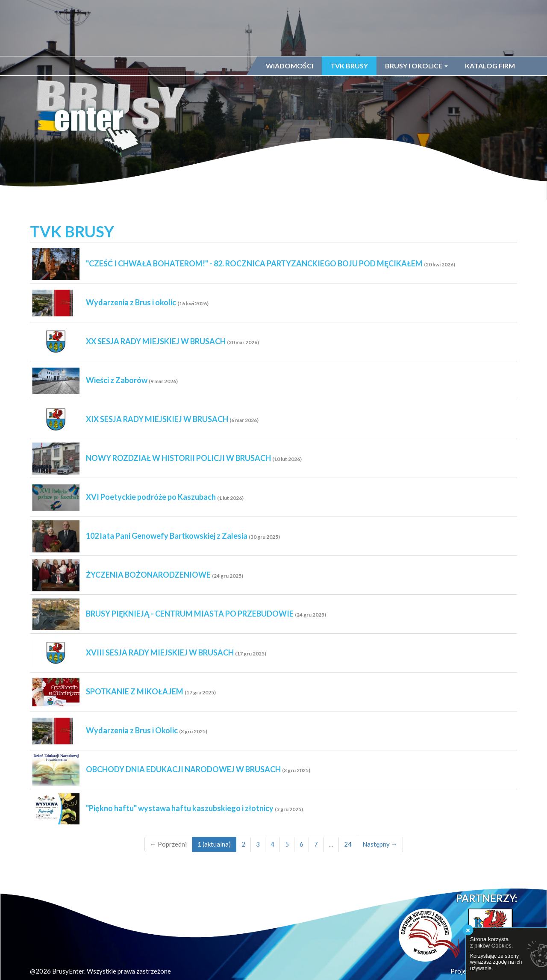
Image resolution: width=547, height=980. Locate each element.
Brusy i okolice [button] (416, 66)
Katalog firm (490, 66)
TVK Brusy (349, 66)
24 (348, 844)
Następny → (380, 844)
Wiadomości (290, 66)
